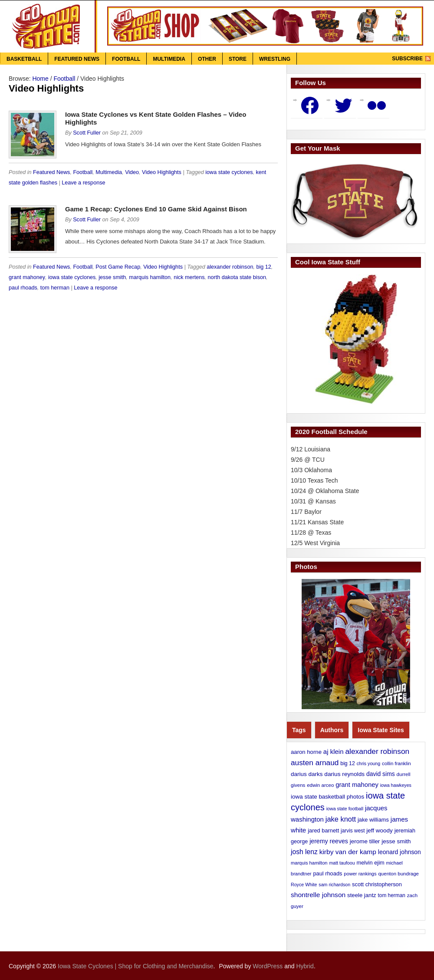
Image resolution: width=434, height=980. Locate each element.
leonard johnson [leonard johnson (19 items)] (399, 852)
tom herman (55, 288)
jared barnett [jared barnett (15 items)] (323, 830)
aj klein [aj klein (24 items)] (334, 751)
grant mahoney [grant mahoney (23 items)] (357, 785)
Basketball (24, 59)
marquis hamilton (150, 277)
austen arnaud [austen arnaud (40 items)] (315, 763)
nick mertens (189, 277)
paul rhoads (23, 288)
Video (132, 172)
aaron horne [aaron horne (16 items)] (306, 752)
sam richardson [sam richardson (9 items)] (334, 885)
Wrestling (275, 59)
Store (238, 59)
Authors (332, 730)
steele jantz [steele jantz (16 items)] (362, 895)
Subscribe (407, 59)
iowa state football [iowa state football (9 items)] (345, 809)
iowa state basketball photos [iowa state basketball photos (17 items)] (327, 797)
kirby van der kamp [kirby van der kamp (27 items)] (348, 852)
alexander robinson (230, 267)
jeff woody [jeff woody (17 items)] (379, 830)
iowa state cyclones (229, 172)
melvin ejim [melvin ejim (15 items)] (371, 863)
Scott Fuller (87, 133)
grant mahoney (27, 277)
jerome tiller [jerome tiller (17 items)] (365, 841)
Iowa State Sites (381, 730)
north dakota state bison (237, 277)
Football (126, 59)
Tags (299, 730)
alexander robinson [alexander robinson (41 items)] (377, 751)
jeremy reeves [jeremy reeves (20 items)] (329, 841)
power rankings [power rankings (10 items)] (360, 874)
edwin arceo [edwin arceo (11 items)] (320, 785)
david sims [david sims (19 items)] (381, 774)
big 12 (263, 267)
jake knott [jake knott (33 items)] (341, 819)
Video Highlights (162, 172)
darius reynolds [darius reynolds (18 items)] (344, 774)
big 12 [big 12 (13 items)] (347, 763)
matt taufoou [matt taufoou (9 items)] (342, 863)
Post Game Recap (118, 267)
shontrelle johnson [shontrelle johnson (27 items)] (318, 895)
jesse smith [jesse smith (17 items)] (396, 841)
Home (40, 79)
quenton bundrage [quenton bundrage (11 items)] (398, 874)
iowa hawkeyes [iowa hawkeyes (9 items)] (396, 785)
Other (207, 59)
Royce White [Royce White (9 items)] (304, 885)
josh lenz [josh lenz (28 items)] (304, 852)
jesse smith (112, 277)
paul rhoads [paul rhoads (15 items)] (327, 873)
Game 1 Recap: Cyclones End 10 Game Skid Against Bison (156, 209)
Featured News (77, 59)
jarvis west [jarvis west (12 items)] (353, 831)
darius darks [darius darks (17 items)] (307, 774)
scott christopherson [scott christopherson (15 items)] (377, 884)
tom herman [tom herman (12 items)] (392, 895)
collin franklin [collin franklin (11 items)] (396, 763)
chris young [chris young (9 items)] (369, 763)
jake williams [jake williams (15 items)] (373, 820)
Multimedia (169, 59)
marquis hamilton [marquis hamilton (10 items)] (309, 863)
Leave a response (83, 183)
